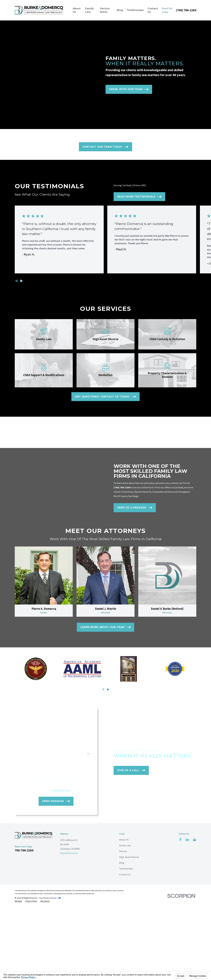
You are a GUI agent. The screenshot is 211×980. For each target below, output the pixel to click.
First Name (24, 853)
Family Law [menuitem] (90, 10)
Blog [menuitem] (120, 10)
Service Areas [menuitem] (105, 10)
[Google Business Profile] (195, 956)
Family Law (125, 962)
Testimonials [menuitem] (135, 10)
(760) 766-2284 (186, 10)
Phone (22, 861)
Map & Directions (69, 970)
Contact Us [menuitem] (153, 10)
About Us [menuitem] (77, 10)
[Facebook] (180, 956)
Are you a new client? (29, 868)
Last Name (60, 853)
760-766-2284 (24, 967)
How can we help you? (29, 876)
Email (57, 861)
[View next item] (22, 281)
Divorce (123, 968)
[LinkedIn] (187, 956)
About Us (124, 956)
